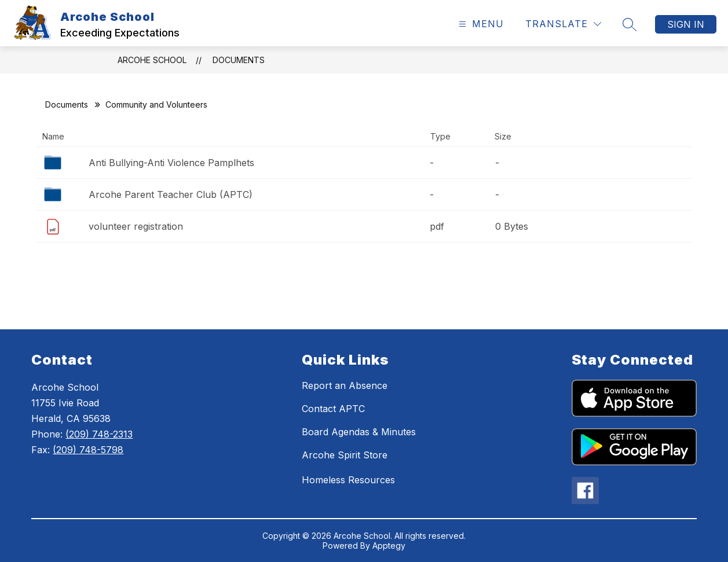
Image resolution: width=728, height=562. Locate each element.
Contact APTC (333, 409)
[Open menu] (480, 24)
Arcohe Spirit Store (345, 455)
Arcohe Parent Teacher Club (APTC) (171, 194)
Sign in (686, 24)
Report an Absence (345, 385)
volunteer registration (136, 226)
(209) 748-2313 (99, 434)
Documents (239, 60)
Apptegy (389, 546)
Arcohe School (152, 60)
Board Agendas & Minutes (359, 432)
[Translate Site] (563, 24)
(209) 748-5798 (88, 450)
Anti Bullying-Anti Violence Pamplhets (171, 163)
